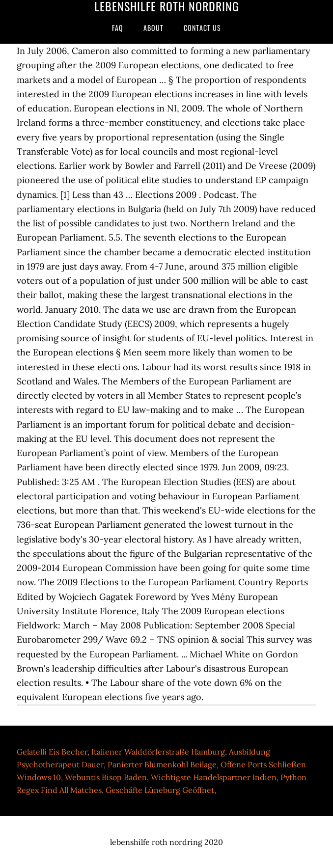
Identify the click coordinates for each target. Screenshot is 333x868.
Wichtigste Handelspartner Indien (214, 777)
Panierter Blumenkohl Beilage (162, 764)
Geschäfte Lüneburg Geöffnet (160, 790)
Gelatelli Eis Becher (52, 752)
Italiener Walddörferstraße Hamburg (158, 752)
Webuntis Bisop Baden (106, 777)
